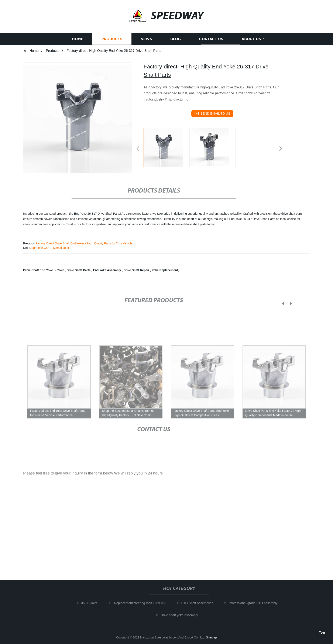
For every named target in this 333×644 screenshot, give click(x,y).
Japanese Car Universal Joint (50, 248)
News (146, 41)
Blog (176, 41)
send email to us (212, 113)
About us (251, 41)
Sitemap (211, 637)
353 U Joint (92, 603)
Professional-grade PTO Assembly (256, 603)
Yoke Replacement (165, 270)
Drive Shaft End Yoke (38, 270)
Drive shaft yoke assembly (182, 615)
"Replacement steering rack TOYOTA (142, 603)
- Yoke (60, 270)
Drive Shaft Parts (79, 270)
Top (322, 631)
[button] (138, 149)
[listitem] (166, 147)
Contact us (211, 41)
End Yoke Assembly (107, 270)
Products (112, 41)
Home (78, 41)
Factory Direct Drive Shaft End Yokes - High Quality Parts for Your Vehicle (84, 243)
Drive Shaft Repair (137, 270)
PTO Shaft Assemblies (200, 603)
